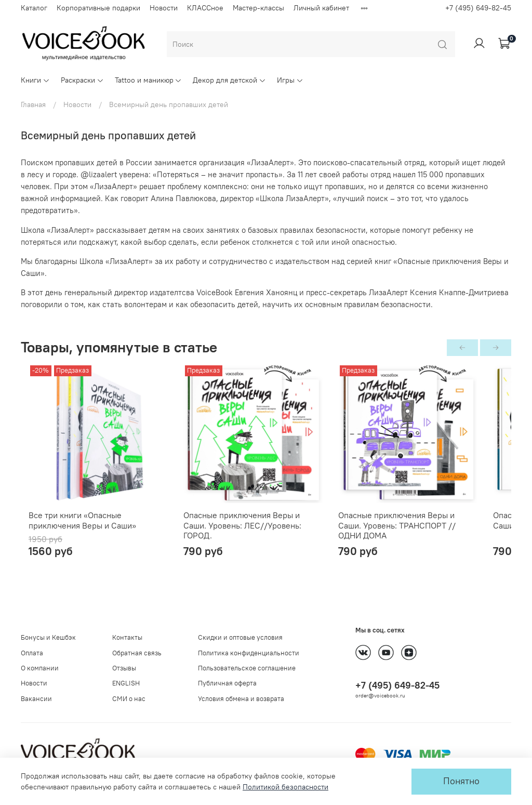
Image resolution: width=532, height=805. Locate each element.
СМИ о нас (129, 699)
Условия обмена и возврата (241, 699)
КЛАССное (205, 8)
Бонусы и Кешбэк (48, 637)
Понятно (461, 781)
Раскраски (82, 80)
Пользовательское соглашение (247, 668)
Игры (290, 80)
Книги (35, 80)
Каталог (34, 8)
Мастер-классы (258, 8)
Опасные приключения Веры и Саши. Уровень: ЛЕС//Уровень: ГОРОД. (260, 534)
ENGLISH (126, 683)
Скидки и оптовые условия (240, 637)
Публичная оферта (227, 683)
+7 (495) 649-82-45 (478, 8)
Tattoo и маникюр (149, 80)
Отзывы (124, 668)
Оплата (32, 653)
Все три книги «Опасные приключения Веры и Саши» (94, 534)
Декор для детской (229, 80)
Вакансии (36, 699)
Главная (33, 104)
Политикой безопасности (285, 787)
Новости (164, 8)
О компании (40, 668)
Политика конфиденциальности (249, 653)
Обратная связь (137, 653)
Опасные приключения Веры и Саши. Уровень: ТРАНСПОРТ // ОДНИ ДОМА (429, 534)
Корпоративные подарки (98, 8)
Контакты (127, 637)
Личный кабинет (321, 8)
